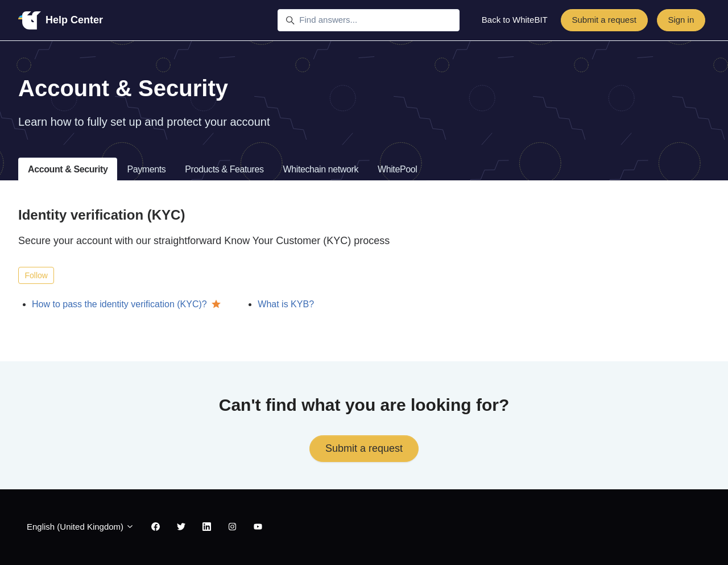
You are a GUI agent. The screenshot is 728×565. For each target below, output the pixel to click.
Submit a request (604, 20)
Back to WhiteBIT (515, 20)
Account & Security (68, 169)
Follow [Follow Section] (36, 275)
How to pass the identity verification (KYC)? (119, 304)
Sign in (681, 20)
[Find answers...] (369, 20)
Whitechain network (321, 169)
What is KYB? (286, 304)
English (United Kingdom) (80, 527)
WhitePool (397, 169)
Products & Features (224, 169)
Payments (146, 169)
